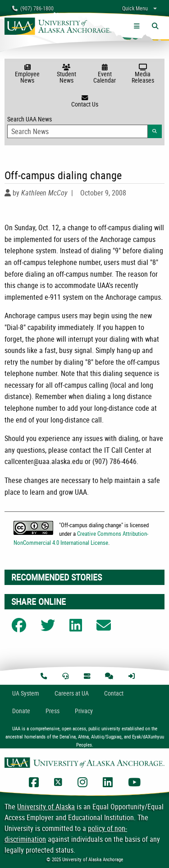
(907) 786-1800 (33, 8)
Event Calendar (105, 74)
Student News (66, 74)
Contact (114, 693)
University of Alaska (46, 807)
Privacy (84, 711)
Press (53, 711)
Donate (21, 711)
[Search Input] (78, 131)
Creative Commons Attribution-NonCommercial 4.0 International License (81, 538)
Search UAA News (84, 126)
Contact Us (84, 102)
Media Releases (143, 74)
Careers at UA (72, 693)
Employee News (27, 74)
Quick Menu (135, 8)
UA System (26, 693)
